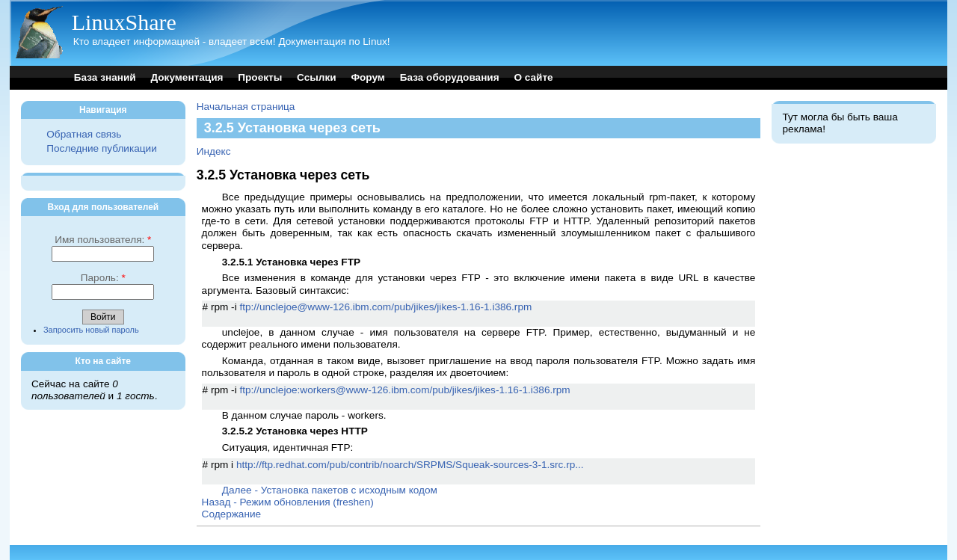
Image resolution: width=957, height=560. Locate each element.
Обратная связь (84, 134)
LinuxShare (124, 22)
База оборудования (450, 77)
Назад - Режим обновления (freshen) (288, 502)
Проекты (260, 77)
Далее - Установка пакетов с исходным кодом (330, 490)
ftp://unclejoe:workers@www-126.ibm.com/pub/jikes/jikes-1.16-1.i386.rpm (404, 390)
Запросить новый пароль (91, 330)
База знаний (105, 77)
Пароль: (103, 278)
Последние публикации (101, 148)
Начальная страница (246, 107)
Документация (187, 77)
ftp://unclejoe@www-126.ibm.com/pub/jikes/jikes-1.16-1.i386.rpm (385, 307)
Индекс (214, 151)
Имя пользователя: (103, 240)
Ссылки (317, 77)
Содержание (231, 514)
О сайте (533, 77)
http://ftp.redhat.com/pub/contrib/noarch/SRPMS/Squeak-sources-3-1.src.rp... (410, 465)
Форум (367, 77)
